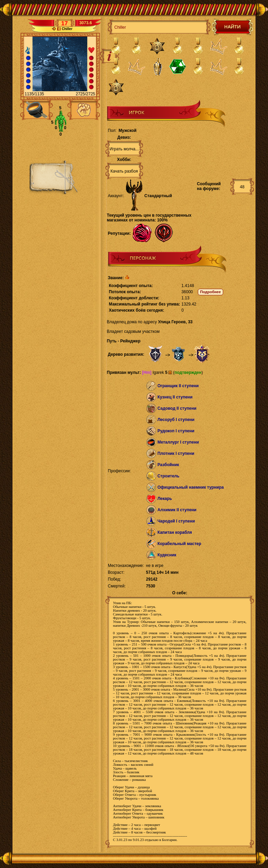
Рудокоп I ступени (176, 431)
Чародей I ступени (176, 521)
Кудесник (167, 555)
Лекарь (165, 499)
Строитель (168, 476)
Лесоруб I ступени (176, 420)
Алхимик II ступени (177, 510)
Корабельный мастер (179, 544)
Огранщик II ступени (178, 386)
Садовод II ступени (177, 408)
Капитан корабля (175, 532)
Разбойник (168, 465)
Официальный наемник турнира (191, 487)
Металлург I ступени (178, 442)
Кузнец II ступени (175, 397)
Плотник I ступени (176, 453)
